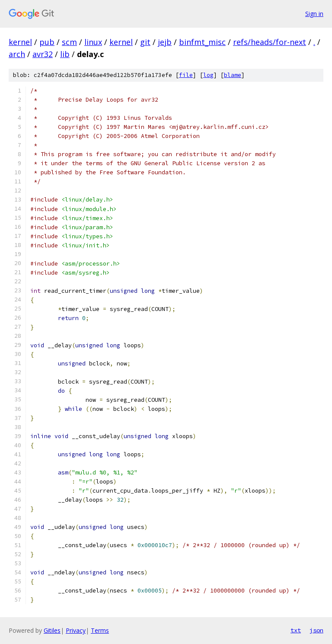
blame (233, 75)
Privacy (76, 630)
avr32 (43, 54)
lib (65, 54)
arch (17, 54)
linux (93, 42)
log (208, 75)
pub (47, 42)
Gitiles (52, 630)
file (186, 75)
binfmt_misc (202, 42)
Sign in (314, 14)
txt (296, 630)
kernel (20, 42)
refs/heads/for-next (270, 42)
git (145, 42)
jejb (165, 42)
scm (69, 42)
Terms (100, 630)
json (316, 630)
